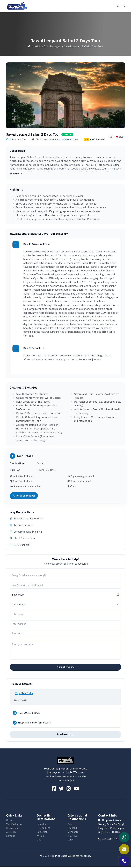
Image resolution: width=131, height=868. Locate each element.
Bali (70, 826)
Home (9, 822)
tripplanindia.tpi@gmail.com (35, 723)
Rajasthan (42, 833)
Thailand (72, 829)
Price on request (24, 496)
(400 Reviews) (98, 140)
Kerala (40, 837)
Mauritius (72, 837)
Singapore (73, 833)
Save (120, 137)
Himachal (42, 826)
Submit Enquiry (65, 668)
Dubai (71, 841)
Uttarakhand (44, 829)
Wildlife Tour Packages (47, 46)
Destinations (13, 830)
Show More (16, 174)
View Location (70, 140)
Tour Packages (14, 826)
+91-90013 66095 (29, 713)
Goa (39, 841)
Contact (10, 837)
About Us (11, 833)
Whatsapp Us (65, 735)
